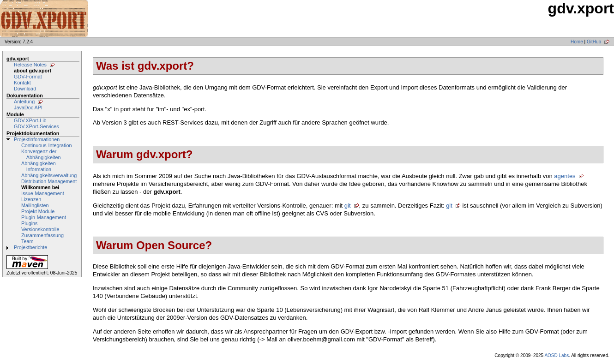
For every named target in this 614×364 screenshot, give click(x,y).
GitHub (594, 42)
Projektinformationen (37, 139)
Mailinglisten (35, 205)
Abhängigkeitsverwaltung (49, 175)
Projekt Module (38, 211)
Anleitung (24, 101)
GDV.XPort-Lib (30, 120)
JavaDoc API (28, 107)
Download (25, 89)
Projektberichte (30, 247)
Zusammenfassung (42, 235)
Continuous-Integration (47, 145)
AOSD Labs (557, 355)
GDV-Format (28, 77)
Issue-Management (43, 193)
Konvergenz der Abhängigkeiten (41, 154)
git (348, 206)
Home (577, 42)
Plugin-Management (44, 217)
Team (27, 241)
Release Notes (30, 65)
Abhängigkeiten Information (39, 166)
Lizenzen (31, 199)
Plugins (30, 223)
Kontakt (22, 83)
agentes (565, 176)
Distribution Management (49, 181)
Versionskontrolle (40, 229)
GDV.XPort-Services (36, 126)
